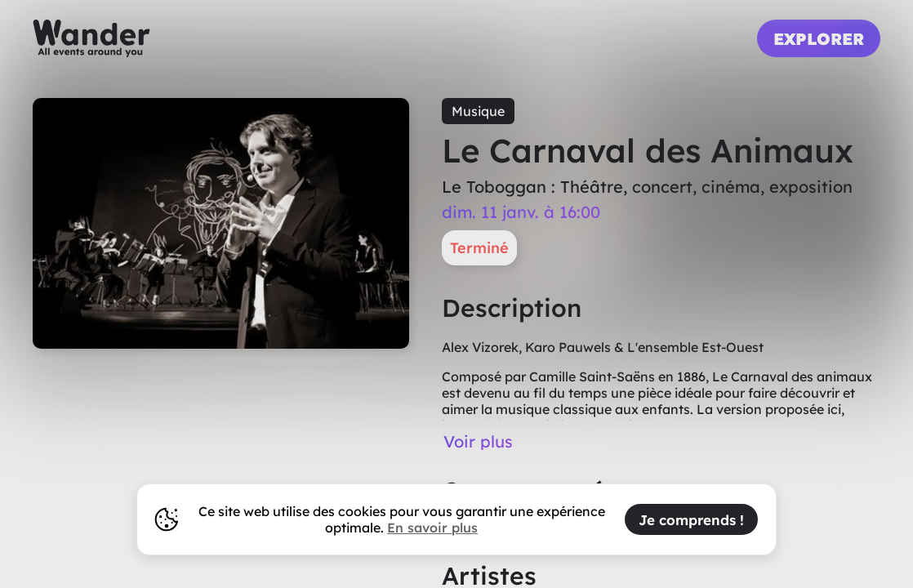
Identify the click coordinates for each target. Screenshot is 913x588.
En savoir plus (432, 528)
